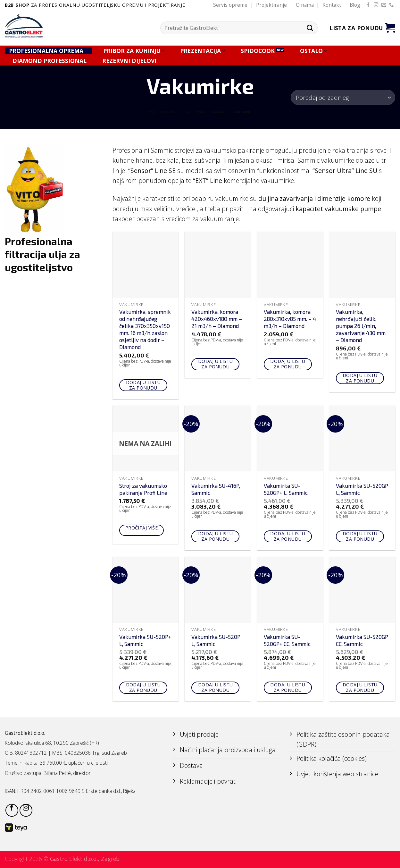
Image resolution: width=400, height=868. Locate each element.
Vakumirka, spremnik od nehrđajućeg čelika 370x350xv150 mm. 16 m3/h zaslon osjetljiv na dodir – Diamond (145, 329)
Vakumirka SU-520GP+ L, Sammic (286, 489)
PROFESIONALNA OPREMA (48, 51)
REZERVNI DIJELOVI (129, 61)
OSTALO (313, 51)
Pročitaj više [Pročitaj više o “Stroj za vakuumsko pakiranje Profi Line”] (142, 528)
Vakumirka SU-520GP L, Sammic (362, 489)
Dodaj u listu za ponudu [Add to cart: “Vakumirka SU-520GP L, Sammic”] (360, 536)
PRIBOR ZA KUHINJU (134, 51)
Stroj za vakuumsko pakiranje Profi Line (143, 489)
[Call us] (392, 5)
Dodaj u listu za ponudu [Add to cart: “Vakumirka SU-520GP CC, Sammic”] (360, 687)
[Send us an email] (384, 5)
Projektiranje (271, 5)
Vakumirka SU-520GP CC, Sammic (362, 640)
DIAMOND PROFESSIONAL (50, 61)
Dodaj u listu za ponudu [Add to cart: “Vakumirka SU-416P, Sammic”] (215, 536)
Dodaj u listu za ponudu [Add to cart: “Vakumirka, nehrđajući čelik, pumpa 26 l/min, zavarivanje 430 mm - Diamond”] (360, 378)
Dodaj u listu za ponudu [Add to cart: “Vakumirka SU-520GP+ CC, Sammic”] (287, 687)
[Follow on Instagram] (376, 5)
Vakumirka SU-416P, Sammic (216, 489)
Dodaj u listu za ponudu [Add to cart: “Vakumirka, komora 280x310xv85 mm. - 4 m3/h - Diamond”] (287, 364)
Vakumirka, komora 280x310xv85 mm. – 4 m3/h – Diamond (290, 319)
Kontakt (332, 5)
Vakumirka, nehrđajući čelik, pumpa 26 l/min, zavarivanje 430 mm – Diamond (361, 326)
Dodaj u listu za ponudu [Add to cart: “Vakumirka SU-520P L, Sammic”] (215, 687)
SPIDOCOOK (258, 51)
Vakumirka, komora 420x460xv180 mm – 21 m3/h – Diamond (217, 319)
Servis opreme (230, 5)
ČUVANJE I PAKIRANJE (211, 112)
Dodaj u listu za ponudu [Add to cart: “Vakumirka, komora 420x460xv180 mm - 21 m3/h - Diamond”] (215, 364)
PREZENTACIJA (203, 51)
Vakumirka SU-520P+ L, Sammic (145, 640)
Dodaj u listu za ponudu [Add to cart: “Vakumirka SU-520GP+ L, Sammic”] (287, 536)
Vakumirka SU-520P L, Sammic (216, 640)
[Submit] (310, 28)
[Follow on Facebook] (368, 5)
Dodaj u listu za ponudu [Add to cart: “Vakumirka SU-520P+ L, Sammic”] (143, 687)
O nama (305, 5)
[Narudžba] (343, 97)
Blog (355, 5)
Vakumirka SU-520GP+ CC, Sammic (287, 640)
